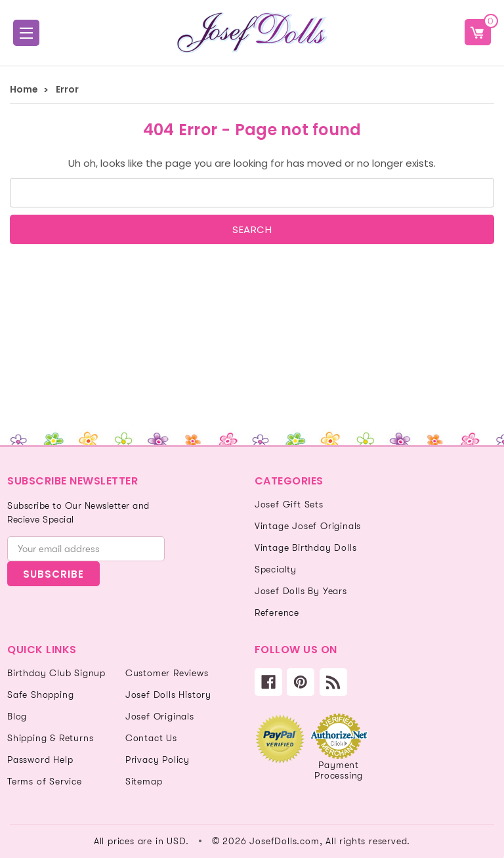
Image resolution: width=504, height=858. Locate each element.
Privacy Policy (157, 760)
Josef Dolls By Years (301, 591)
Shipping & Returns (50, 738)
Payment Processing (339, 770)
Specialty (276, 569)
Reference (277, 612)
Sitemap (144, 781)
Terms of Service (45, 781)
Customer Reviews (167, 673)
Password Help (40, 760)
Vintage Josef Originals (308, 526)
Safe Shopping (40, 695)
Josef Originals (160, 716)
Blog (17, 716)
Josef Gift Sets (289, 504)
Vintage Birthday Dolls (306, 547)
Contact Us (151, 738)
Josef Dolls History (168, 695)
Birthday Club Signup (56, 673)
